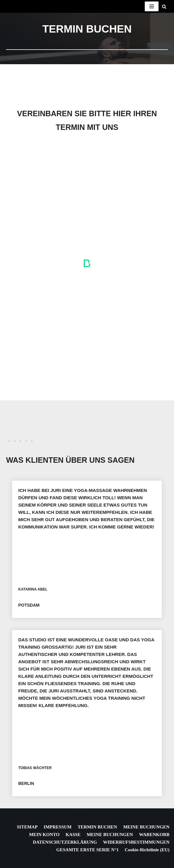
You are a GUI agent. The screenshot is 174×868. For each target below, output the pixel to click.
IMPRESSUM (58, 827)
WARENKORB (154, 835)
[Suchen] (164, 7)
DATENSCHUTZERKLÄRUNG (65, 842)
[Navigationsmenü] (152, 6)
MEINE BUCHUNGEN (146, 827)
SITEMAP (27, 827)
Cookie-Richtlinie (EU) (147, 850)
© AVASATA (87, 814)
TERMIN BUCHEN (97, 827)
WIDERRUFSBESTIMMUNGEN (136, 842)
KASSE (73, 835)
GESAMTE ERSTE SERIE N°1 (87, 850)
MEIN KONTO (44, 835)
